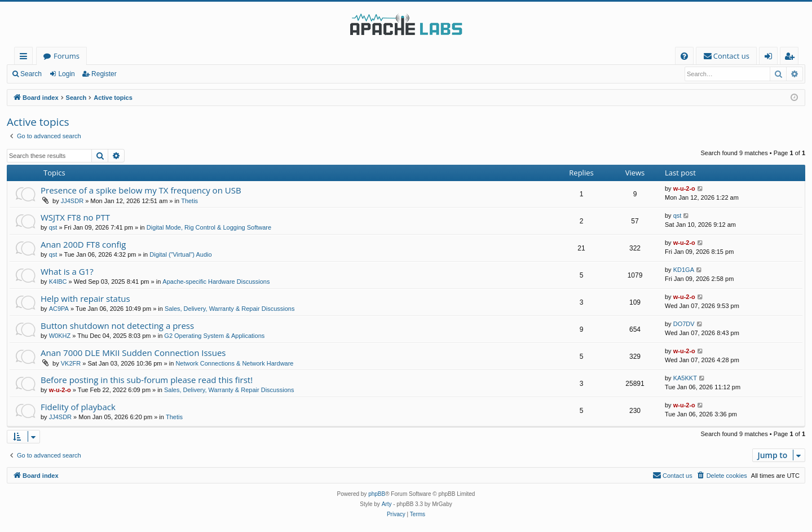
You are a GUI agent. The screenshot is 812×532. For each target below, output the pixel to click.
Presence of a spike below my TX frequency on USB (141, 190)
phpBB (377, 494)
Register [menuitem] (792, 58)
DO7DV (684, 324)
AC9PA (59, 309)
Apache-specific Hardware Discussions (216, 282)
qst (53, 227)
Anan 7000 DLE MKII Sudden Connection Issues (133, 353)
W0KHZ (60, 336)
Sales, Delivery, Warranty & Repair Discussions (230, 309)
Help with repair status (85, 298)
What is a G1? (67, 271)
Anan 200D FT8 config (83, 244)
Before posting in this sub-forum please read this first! (147, 380)
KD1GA (684, 270)
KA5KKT (685, 378)
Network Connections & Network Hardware (234, 363)
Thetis (189, 201)
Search (31, 74)
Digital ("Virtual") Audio (180, 254)
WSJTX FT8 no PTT (75, 217)
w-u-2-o (684, 188)
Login (66, 74)
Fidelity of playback (78, 407)
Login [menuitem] (771, 58)
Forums (67, 56)
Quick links (26, 58)
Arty (387, 504)
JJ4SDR (72, 201)
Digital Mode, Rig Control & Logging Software (209, 227)
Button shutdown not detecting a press (117, 326)
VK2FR (71, 363)
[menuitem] (684, 56)
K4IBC (58, 282)
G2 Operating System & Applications (214, 336)
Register (104, 74)
